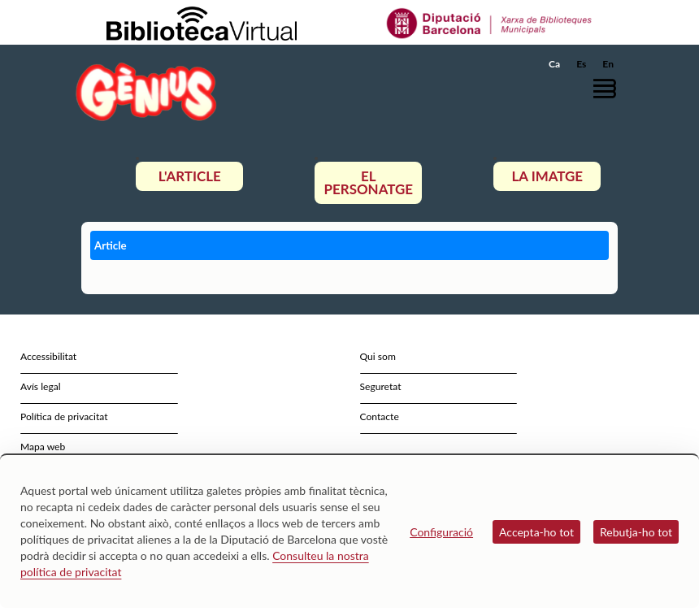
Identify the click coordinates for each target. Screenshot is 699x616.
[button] (609, 88)
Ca (554, 64)
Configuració (441, 532)
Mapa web (43, 447)
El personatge (369, 182)
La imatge (548, 176)
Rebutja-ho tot (636, 532)
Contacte (380, 416)
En (608, 64)
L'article (190, 176)
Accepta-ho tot (536, 532)
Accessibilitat (48, 356)
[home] (146, 91)
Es (581, 64)
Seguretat (381, 386)
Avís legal (41, 386)
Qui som (378, 356)
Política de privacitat (64, 416)
